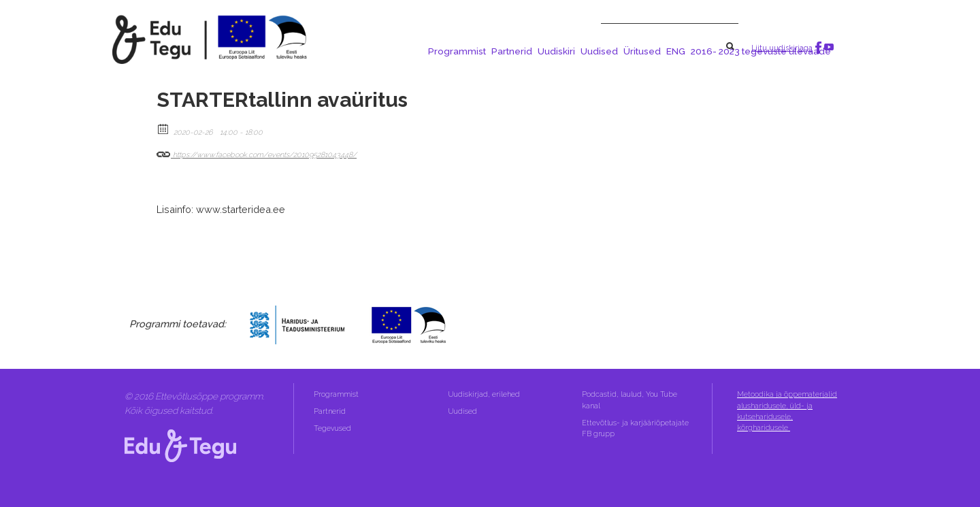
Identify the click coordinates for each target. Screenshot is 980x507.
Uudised (599, 51)
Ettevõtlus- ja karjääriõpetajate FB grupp (635, 428)
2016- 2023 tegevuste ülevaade (761, 51)
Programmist (457, 51)
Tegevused (333, 428)
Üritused (642, 51)
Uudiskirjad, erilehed (485, 394)
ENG (676, 51)
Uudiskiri (556, 51)
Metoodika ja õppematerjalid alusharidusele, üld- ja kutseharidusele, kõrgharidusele (787, 411)
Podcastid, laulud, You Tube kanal (630, 400)
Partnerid (512, 51)
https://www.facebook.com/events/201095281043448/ (257, 152)
